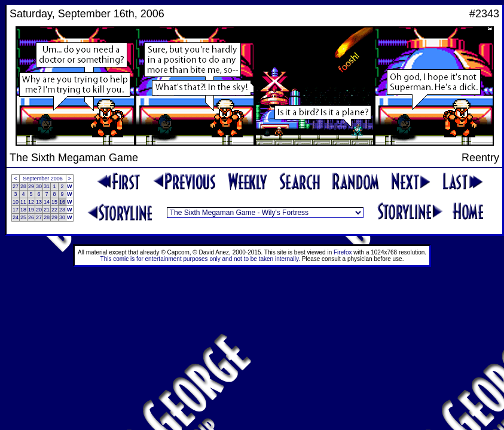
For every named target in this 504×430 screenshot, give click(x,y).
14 (47, 202)
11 (23, 202)
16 (62, 202)
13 (39, 202)
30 (39, 186)
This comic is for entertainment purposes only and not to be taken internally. (200, 259)
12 (31, 202)
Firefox (343, 252)
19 (31, 210)
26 (31, 217)
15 (54, 202)
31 (47, 186)
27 (16, 186)
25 (23, 217)
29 (31, 186)
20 (39, 210)
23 (62, 210)
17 (16, 210)
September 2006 (43, 179)
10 (16, 202)
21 (47, 210)
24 (16, 217)
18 (23, 210)
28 (23, 186)
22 (54, 210)
